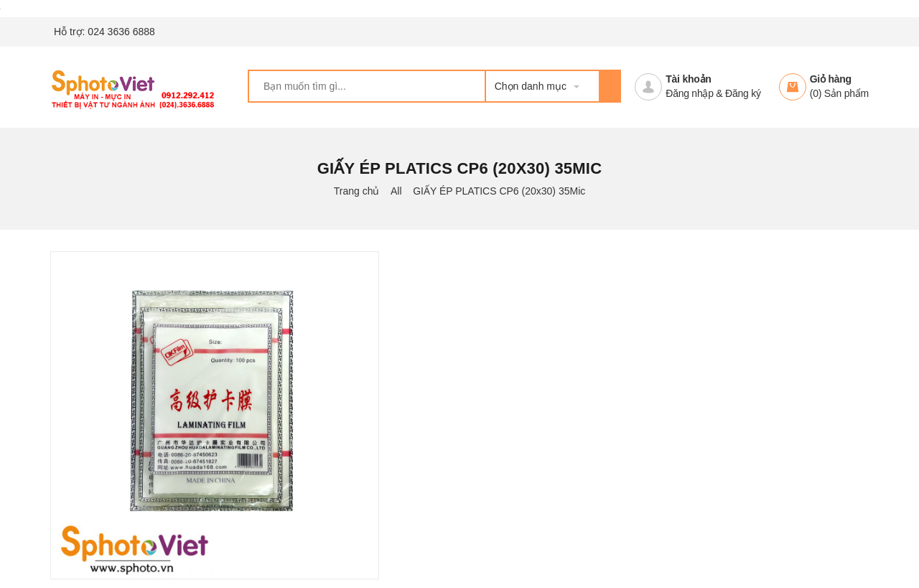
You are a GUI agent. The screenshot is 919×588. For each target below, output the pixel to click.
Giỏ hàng (831, 79)
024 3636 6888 (121, 32)
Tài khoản (688, 79)
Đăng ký (743, 93)
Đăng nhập (689, 93)
